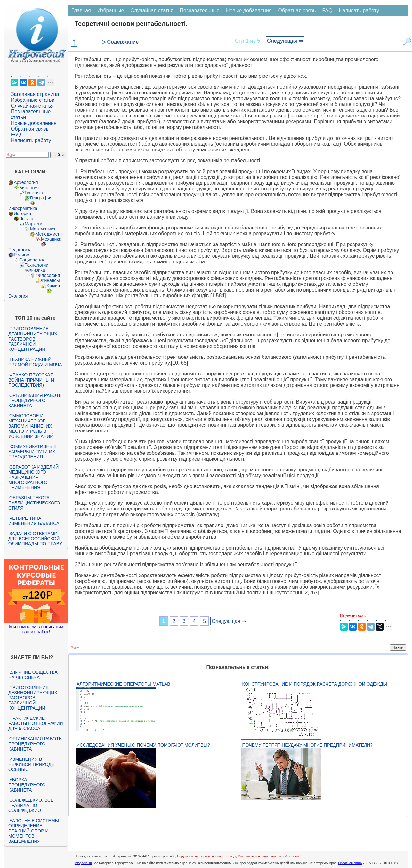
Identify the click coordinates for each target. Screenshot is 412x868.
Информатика (23, 208)
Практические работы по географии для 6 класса (36, 723)
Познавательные (200, 10)
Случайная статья (32, 106)
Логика (26, 219)
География (41, 198)
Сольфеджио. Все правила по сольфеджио (31, 805)
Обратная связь (30, 129)
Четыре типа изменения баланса (34, 521)
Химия (53, 285)
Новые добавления (34, 123)
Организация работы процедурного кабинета (36, 400)
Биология (29, 188)
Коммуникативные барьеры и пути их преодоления (32, 452)
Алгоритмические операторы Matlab (123, 684)
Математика (43, 229)
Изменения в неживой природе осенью (31, 764)
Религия (22, 255)
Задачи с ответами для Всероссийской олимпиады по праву (35, 539)
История (22, 213)
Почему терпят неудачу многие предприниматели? (307, 745)
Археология (26, 182)
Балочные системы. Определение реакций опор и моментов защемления (34, 831)
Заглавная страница (35, 94)
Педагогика (20, 250)
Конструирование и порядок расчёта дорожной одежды (315, 684)
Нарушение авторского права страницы (206, 856)
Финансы (50, 280)
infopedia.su (83, 863)
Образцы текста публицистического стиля (34, 503)
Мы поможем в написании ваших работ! (36, 629)
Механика (51, 239)
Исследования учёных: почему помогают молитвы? (143, 745)
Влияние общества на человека (33, 675)
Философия (48, 275)
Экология (18, 296)
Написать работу (31, 140)
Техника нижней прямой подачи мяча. (36, 362)
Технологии (36, 265)
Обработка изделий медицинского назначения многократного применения (33, 477)
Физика (38, 270)
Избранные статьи (33, 100)
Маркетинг (36, 224)
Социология (32, 260)
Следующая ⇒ (285, 41)
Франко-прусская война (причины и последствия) (31, 380)
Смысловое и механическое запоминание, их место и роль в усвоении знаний (31, 426)
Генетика (34, 193)
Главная (81, 10)
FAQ (16, 135)
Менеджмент (49, 234)
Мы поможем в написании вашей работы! (269, 856)
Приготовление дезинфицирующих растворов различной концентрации (33, 339)
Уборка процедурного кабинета (27, 785)
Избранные (111, 10)
